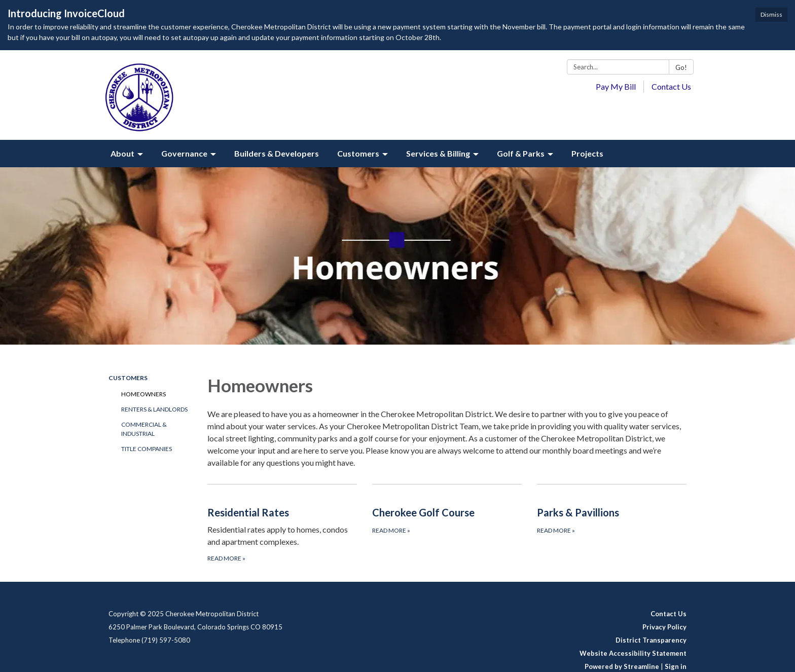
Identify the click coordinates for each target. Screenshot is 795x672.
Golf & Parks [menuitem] (521, 153)
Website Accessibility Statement (633, 653)
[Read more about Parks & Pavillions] (612, 524)
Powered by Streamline (622, 666)
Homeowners (143, 394)
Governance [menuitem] (184, 153)
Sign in (676, 666)
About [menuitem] (122, 153)
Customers (128, 378)
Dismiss (771, 14)
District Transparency (651, 640)
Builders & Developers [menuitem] (277, 153)
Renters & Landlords (154, 409)
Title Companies (147, 449)
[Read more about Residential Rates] (282, 524)
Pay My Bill (616, 86)
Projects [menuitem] (587, 153)
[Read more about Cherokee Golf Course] (447, 524)
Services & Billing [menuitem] (438, 153)
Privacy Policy (664, 627)
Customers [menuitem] (358, 153)
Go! (681, 67)
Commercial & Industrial (144, 429)
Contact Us (671, 86)
